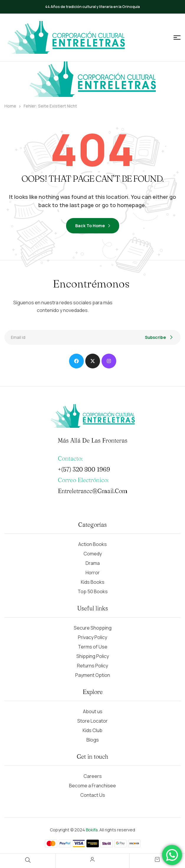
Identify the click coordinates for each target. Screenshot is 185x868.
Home (10, 106)
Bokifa (92, 830)
